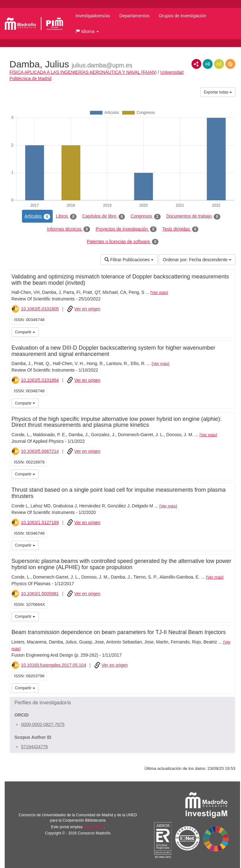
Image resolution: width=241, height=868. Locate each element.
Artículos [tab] (37, 216)
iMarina (229, 331)
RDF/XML (196, 64)
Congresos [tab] (145, 216)
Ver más (159, 292)
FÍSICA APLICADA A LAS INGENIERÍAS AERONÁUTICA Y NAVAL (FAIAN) (83, 72)
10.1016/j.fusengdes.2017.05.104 (54, 665)
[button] (87, 31)
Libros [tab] (66, 216)
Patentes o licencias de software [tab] (123, 242)
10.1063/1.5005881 (40, 594)
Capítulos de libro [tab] (104, 216)
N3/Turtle (219, 64)
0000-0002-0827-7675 (43, 724)
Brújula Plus (94, 827)
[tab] (122, 703)
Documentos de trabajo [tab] (193, 216)
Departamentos (135, 16)
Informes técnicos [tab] (69, 229)
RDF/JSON (230, 64)
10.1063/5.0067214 (40, 451)
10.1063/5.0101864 (40, 380)
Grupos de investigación (182, 16)
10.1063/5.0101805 (40, 309)
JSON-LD (208, 64)
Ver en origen (87, 309)
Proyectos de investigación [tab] (126, 229)
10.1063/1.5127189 (40, 522)
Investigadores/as (93, 16)
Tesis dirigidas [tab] (180, 229)
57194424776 (35, 747)
